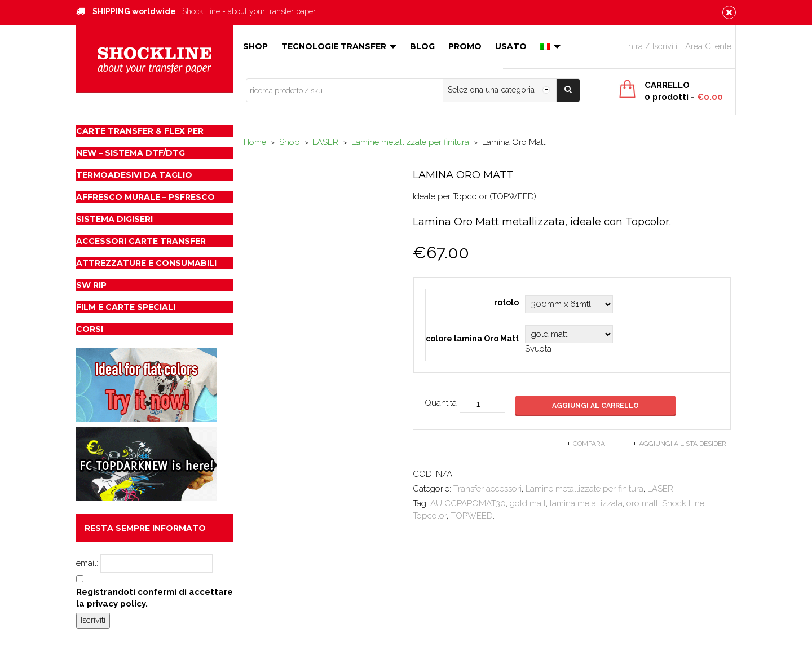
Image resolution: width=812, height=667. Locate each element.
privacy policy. (117, 604)
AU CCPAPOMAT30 (468, 503)
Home (255, 142)
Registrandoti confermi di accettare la (155, 598)
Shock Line (683, 503)
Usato (511, 46)
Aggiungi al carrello (596, 406)
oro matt (642, 503)
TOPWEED (472, 516)
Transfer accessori (487, 489)
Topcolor (430, 516)
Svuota (538, 349)
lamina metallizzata (586, 503)
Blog (422, 46)
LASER (325, 142)
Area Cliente (708, 46)
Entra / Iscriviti (650, 46)
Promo (465, 46)
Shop (255, 46)
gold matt (528, 503)
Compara (589, 444)
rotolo (506, 302)
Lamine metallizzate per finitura (410, 142)
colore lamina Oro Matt (472, 339)
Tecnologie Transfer (339, 46)
